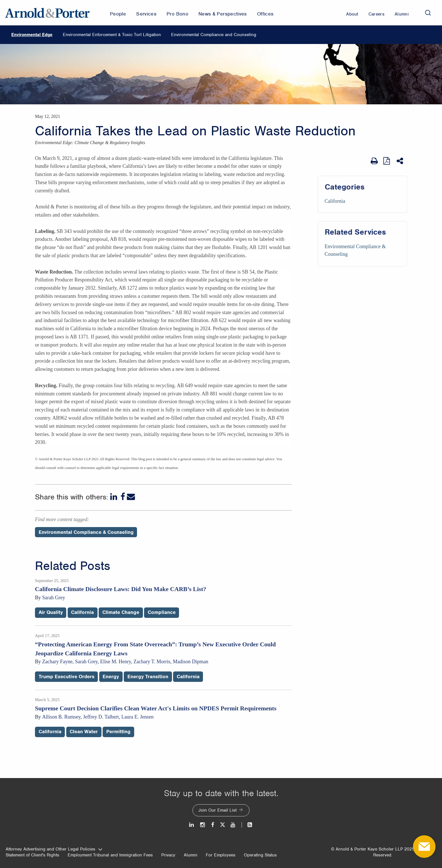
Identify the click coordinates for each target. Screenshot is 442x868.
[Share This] (400, 161)
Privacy (168, 855)
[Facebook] (123, 497)
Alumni (191, 855)
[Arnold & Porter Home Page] (47, 13)
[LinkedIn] (114, 497)
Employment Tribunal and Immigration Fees (110, 855)
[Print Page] (374, 161)
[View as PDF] (387, 161)
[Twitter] (222, 825)
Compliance (162, 612)
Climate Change (121, 612)
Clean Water (84, 732)
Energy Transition (148, 677)
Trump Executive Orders (67, 677)
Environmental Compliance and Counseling (214, 35)
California (335, 201)
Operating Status (260, 855)
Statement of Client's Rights (32, 855)
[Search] (428, 13)
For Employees (221, 855)
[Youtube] (233, 825)
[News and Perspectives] (247, 825)
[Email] (131, 497)
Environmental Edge (32, 35)
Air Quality (51, 612)
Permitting (118, 732)
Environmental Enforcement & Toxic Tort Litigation (112, 35)
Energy (111, 677)
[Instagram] (203, 825)
